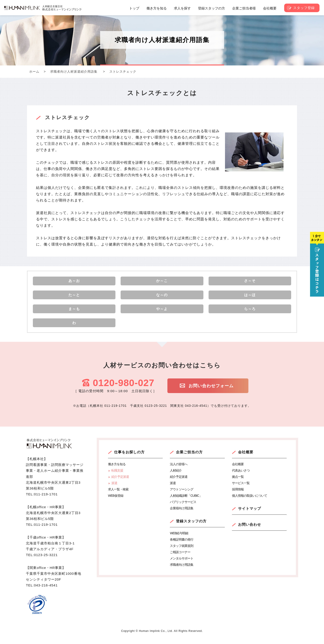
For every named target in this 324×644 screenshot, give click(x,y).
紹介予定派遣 (120, 483)
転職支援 (117, 476)
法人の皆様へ (179, 470)
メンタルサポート (182, 564)
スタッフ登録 (304, 8)
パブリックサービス (183, 508)
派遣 (114, 489)
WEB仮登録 (116, 501)
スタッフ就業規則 (182, 552)
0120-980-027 (124, 389)
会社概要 (246, 458)
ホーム (34, 72)
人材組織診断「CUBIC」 (186, 501)
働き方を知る (117, 470)
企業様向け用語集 (182, 514)
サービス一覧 (241, 489)
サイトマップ (250, 514)
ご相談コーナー (180, 558)
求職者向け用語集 (182, 570)
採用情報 (238, 495)
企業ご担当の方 (189, 458)
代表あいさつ (241, 476)
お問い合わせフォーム (215, 392)
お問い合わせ (250, 530)
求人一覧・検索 (118, 495)
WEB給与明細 (179, 539)
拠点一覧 (238, 483)
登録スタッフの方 (191, 527)
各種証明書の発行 (182, 545)
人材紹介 (176, 476)
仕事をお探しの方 (129, 458)
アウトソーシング (182, 495)
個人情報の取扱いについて (250, 501)
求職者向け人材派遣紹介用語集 (74, 72)
